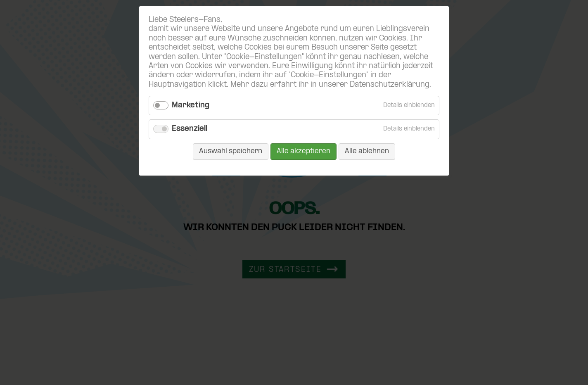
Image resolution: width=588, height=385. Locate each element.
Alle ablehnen (367, 151)
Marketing (191, 106)
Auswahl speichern (231, 151)
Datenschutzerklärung (390, 85)
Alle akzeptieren (303, 151)
